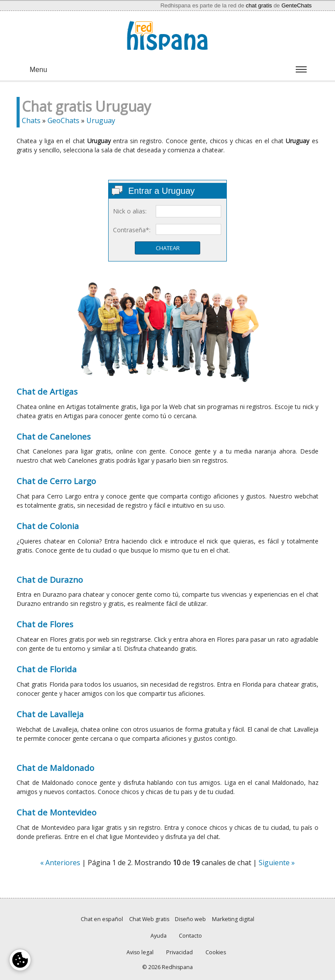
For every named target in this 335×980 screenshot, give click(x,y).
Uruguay (101, 120)
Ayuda (159, 936)
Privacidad (179, 952)
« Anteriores (60, 863)
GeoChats (63, 120)
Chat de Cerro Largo (56, 481)
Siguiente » (277, 863)
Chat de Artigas (47, 391)
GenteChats (296, 5)
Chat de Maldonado (55, 768)
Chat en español (102, 919)
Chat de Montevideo (56, 812)
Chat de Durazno (50, 579)
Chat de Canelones (54, 436)
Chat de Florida (47, 669)
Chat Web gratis (149, 919)
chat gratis (259, 5)
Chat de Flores (45, 624)
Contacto (190, 936)
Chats (31, 120)
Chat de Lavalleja (50, 714)
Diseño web (190, 919)
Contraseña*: (132, 230)
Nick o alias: (130, 211)
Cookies (216, 952)
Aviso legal (140, 952)
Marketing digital (233, 919)
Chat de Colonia (48, 526)
